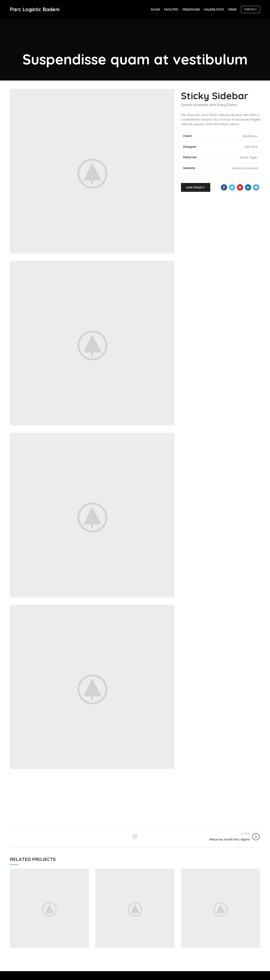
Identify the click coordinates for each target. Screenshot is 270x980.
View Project (196, 187)
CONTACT (250, 9)
